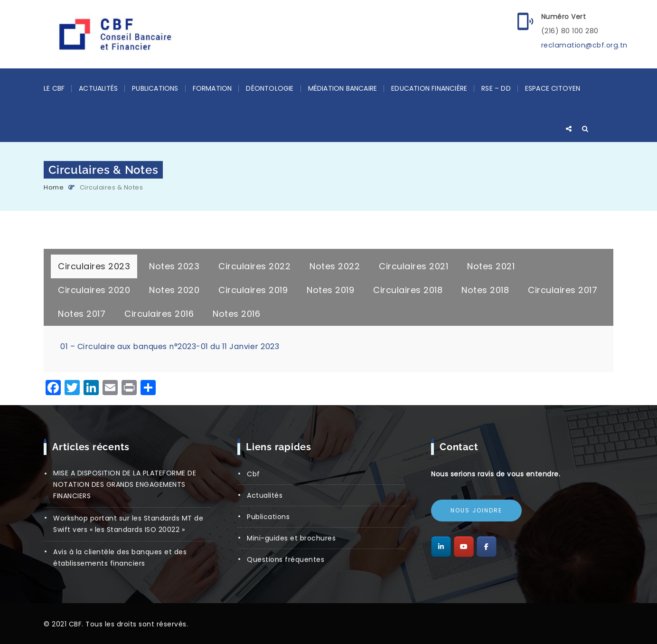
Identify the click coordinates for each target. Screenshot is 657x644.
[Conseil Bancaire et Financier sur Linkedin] (441, 547)
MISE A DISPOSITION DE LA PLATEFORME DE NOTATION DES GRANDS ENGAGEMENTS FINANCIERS (125, 484)
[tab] (94, 266)
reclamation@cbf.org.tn (584, 45)
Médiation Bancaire (343, 88)
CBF (253, 474)
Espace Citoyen (553, 88)
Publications (155, 88)
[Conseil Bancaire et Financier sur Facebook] (487, 547)
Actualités (98, 88)
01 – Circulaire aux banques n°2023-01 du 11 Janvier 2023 (170, 346)
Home (54, 187)
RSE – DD (496, 88)
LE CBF (54, 88)
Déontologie (270, 88)
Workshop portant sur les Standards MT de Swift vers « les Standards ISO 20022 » (128, 524)
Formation (212, 88)
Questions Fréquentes (286, 559)
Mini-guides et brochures (291, 538)
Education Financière (429, 88)
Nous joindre (476, 510)
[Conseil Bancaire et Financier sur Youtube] (464, 547)
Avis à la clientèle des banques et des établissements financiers (120, 558)
